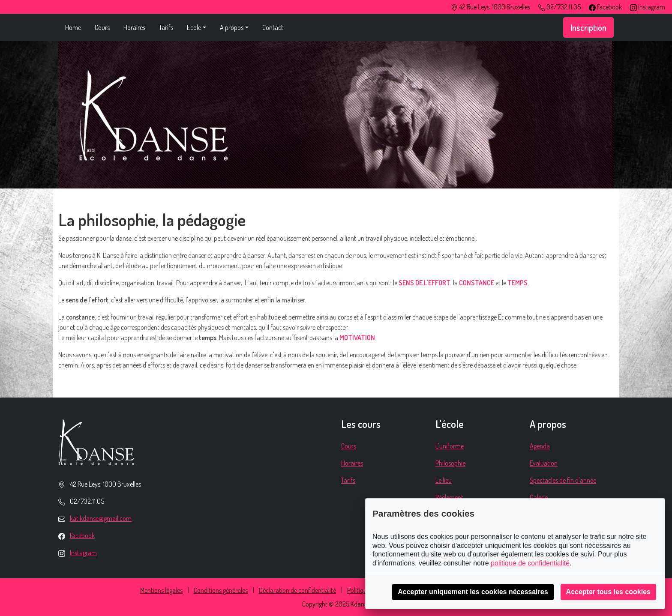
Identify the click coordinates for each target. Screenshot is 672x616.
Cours (102, 27)
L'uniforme (450, 446)
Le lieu (444, 480)
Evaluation (544, 463)
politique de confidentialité (530, 563)
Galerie (539, 497)
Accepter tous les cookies (608, 592)
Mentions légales (161, 590)
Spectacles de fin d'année (563, 480)
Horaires (134, 27)
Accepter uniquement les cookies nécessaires (473, 592)
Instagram (652, 7)
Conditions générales (221, 590)
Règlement (449, 497)
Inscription (588, 27)
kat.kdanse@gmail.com (101, 518)
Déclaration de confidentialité (297, 590)
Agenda (540, 446)
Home (73, 27)
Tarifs (166, 27)
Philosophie (450, 463)
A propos (232, 27)
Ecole (194, 27)
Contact (273, 27)
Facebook (609, 7)
